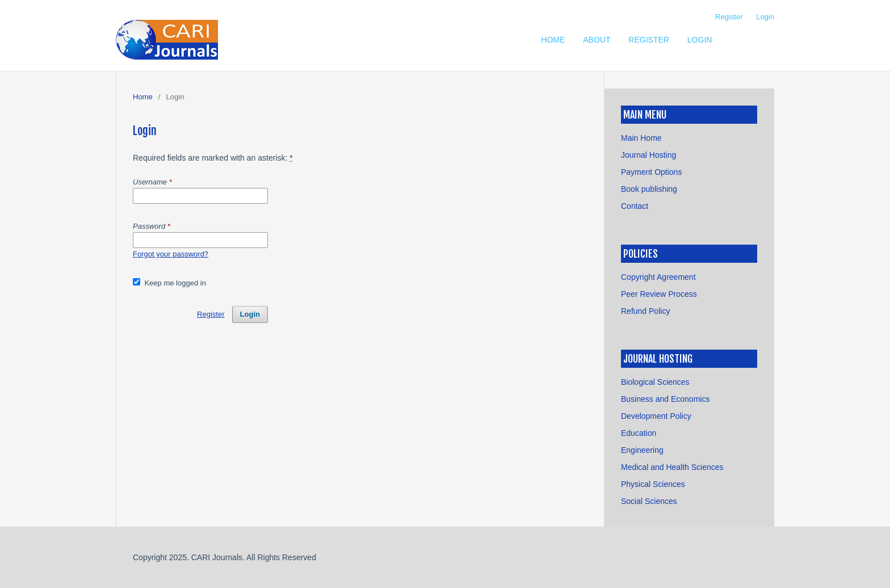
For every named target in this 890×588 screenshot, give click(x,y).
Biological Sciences (655, 382)
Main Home (641, 138)
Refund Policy (645, 311)
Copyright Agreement (658, 277)
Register (649, 40)
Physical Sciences (653, 484)
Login (700, 40)
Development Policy (656, 416)
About (597, 40)
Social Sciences (649, 501)
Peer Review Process (659, 294)
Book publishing (649, 189)
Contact (635, 206)
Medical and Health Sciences (672, 467)
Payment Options (651, 172)
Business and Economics (665, 399)
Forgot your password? (171, 254)
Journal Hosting (648, 155)
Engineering (642, 450)
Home (553, 40)
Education (639, 433)
